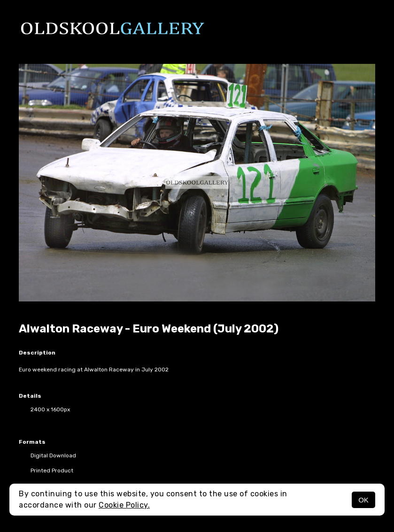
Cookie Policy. (124, 505)
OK (363, 500)
